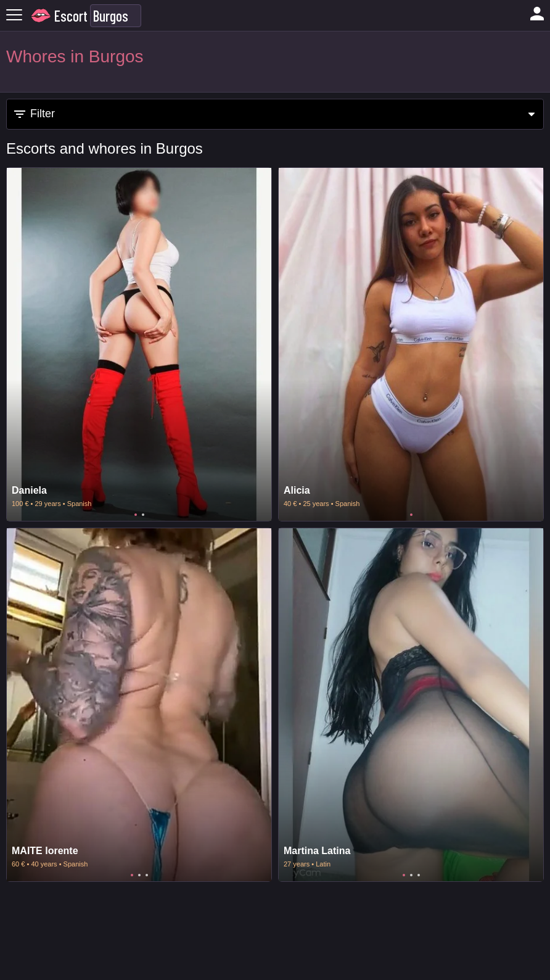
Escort (71, 16)
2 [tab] (143, 515)
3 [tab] (147, 875)
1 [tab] (136, 515)
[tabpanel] (139, 344)
